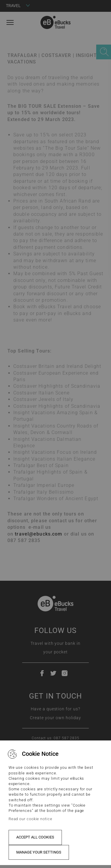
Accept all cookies (35, 837)
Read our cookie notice (30, 819)
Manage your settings (39, 852)
